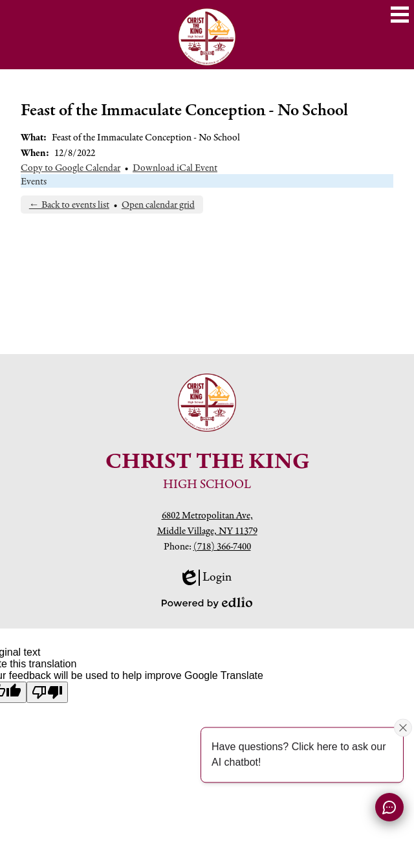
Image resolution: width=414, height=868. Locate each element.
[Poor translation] (47, 692)
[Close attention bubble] (403, 728)
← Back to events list (69, 204)
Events (34, 181)
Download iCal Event (175, 167)
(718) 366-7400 (222, 546)
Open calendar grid (158, 204)
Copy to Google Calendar (71, 167)
